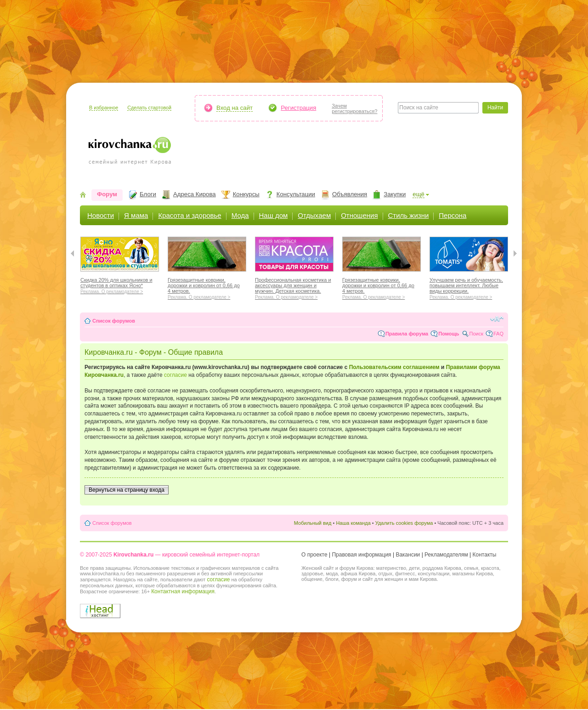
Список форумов (114, 321)
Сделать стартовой (149, 108)
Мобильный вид (313, 523)
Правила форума (407, 334)
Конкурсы (246, 194)
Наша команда (353, 523)
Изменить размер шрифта (497, 319)
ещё (418, 194)
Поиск (476, 334)
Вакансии (408, 555)
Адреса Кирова (195, 194)
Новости (101, 215)
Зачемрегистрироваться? (354, 108)
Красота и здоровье (189, 215)
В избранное (104, 108)
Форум (107, 194)
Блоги (148, 194)
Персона (452, 215)
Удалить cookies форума (404, 523)
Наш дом (274, 215)
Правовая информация (361, 555)
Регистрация (298, 108)
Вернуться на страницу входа (127, 490)
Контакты (485, 555)
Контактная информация (183, 591)
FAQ (498, 334)
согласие (175, 375)
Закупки (395, 194)
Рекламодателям (446, 555)
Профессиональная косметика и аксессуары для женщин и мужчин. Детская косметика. (294, 287)
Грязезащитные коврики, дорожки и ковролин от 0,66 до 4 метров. (207, 287)
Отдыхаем (314, 215)
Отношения (359, 215)
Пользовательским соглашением (394, 367)
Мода (240, 215)
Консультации (296, 194)
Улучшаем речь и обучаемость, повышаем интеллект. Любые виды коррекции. (469, 287)
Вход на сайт (235, 108)
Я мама (136, 215)
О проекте (314, 555)
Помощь (449, 334)
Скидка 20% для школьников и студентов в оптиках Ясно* (120, 284)
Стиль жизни (409, 215)
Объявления (350, 194)
